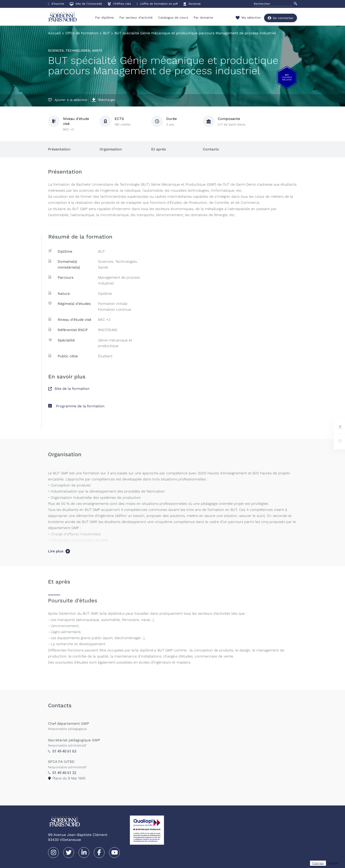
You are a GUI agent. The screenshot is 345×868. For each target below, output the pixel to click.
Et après (158, 149)
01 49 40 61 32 (64, 773)
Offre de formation (82, 33)
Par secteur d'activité (136, 17)
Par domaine (203, 17)
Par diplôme (104, 17)
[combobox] (318, 863)
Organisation (111, 149)
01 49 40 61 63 (64, 751)
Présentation (59, 149)
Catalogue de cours (173, 17)
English (333, 863)
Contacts (211, 149)
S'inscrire (56, 4)
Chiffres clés (119, 4)
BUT (106, 33)
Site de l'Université (86, 4)
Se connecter (281, 18)
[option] (333, 863)
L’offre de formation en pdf (157, 4)
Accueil (54, 33)
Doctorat (192, 4)
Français (318, 863)
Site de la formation (69, 389)
